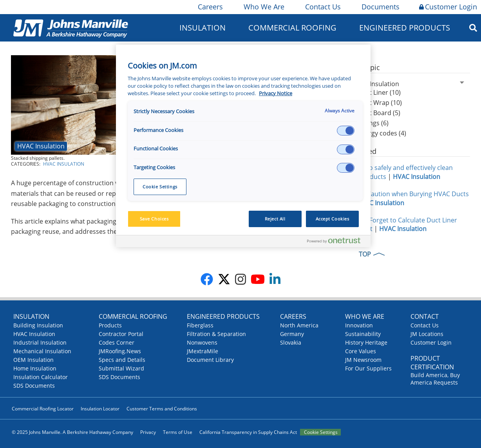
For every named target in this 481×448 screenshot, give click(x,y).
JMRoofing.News (120, 351)
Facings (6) (373, 123)
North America (299, 325)
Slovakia (291, 342)
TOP (365, 254)
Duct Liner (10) (379, 92)
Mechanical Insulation (42, 351)
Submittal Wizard (121, 368)
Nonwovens (202, 342)
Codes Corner (117, 342)
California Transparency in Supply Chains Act (248, 432)
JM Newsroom (363, 360)
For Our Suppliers (368, 368)
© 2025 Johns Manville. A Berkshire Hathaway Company (72, 432)
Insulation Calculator (41, 377)
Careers (210, 7)
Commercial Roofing (292, 28)
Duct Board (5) (379, 113)
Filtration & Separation (216, 334)
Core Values (361, 351)
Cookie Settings (321, 432)
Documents (380, 7)
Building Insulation (38, 325)
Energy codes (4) (382, 133)
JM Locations (427, 334)
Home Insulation (35, 368)
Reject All (275, 219)
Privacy (148, 432)
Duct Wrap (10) (380, 103)
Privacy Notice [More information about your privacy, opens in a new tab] (276, 93)
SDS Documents (34, 386)
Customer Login (448, 7)
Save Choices (154, 219)
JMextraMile (203, 351)
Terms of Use (178, 432)
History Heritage (366, 342)
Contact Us (322, 7)
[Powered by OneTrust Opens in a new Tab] (337, 242)
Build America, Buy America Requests (435, 379)
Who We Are (263, 7)
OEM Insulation (33, 360)
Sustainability (363, 334)
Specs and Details (122, 360)
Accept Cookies (333, 219)
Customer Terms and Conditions (162, 409)
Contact (425, 316)
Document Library (210, 360)
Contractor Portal (121, 334)
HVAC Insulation (41, 146)
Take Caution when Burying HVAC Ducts (410, 194)
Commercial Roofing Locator (43, 409)
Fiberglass (200, 325)
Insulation (203, 28)
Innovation (359, 325)
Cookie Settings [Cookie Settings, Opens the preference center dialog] (160, 187)
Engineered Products (405, 28)
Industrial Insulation (40, 342)
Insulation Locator (100, 409)
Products (110, 325)
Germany (292, 334)
